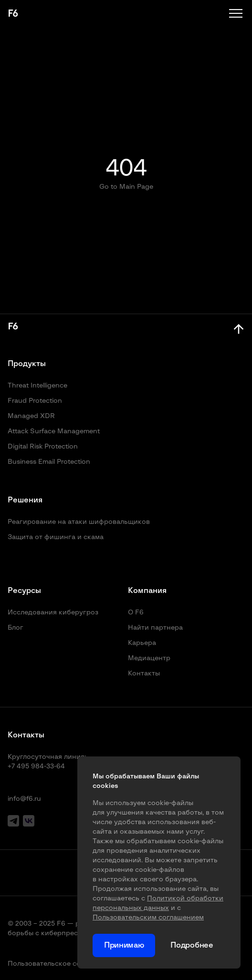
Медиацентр (149, 658)
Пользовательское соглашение (60, 964)
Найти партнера (155, 628)
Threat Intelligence (37, 386)
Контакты (144, 674)
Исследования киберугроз (53, 612)
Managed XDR (31, 416)
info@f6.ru (24, 799)
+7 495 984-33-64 (36, 766)
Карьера (142, 643)
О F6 (136, 612)
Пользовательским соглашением (148, 918)
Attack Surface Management (54, 431)
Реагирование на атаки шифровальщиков (79, 522)
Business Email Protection (49, 462)
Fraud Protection (35, 401)
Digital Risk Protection (43, 447)
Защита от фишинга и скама (56, 537)
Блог (16, 628)
